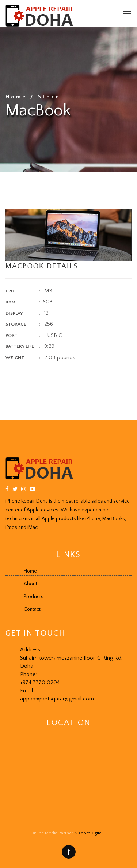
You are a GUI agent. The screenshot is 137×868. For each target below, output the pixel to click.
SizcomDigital (89, 833)
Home (18, 97)
